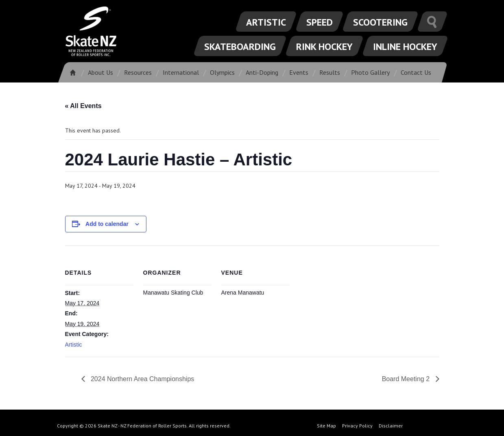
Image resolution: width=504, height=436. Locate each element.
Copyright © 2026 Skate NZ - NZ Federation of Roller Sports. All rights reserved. (144, 426)
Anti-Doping (262, 72)
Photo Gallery (370, 72)
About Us (100, 72)
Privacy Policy (357, 426)
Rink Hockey (324, 47)
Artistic (266, 22)
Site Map (326, 426)
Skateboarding (240, 47)
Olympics (222, 72)
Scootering (380, 22)
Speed (320, 22)
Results (330, 72)
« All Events (83, 106)
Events (299, 72)
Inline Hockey (405, 47)
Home (75, 72)
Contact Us (416, 72)
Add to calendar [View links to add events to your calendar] (107, 224)
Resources (138, 72)
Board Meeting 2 (407, 379)
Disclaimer (391, 426)
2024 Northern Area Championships (142, 379)
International (181, 72)
